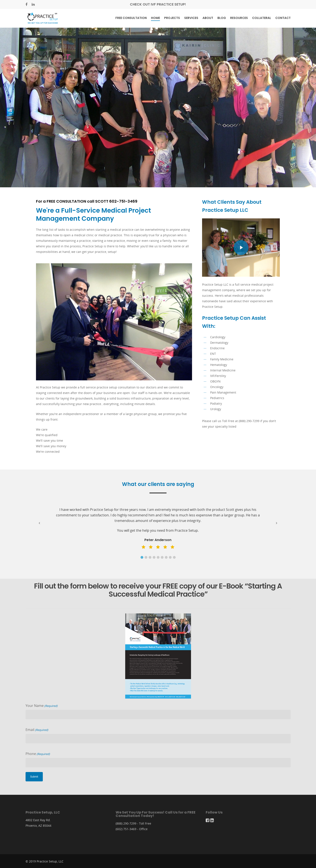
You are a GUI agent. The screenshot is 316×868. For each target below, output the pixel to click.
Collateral (262, 18)
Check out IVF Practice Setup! (158, 4)
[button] (142, 557)
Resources (239, 18)
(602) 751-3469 (126, 829)
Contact (283, 18)
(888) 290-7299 (126, 823)
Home (155, 18)
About (208, 18)
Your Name (42, 706)
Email (37, 730)
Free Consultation (131, 18)
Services (191, 18)
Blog (222, 18)
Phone (38, 754)
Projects (172, 18)
